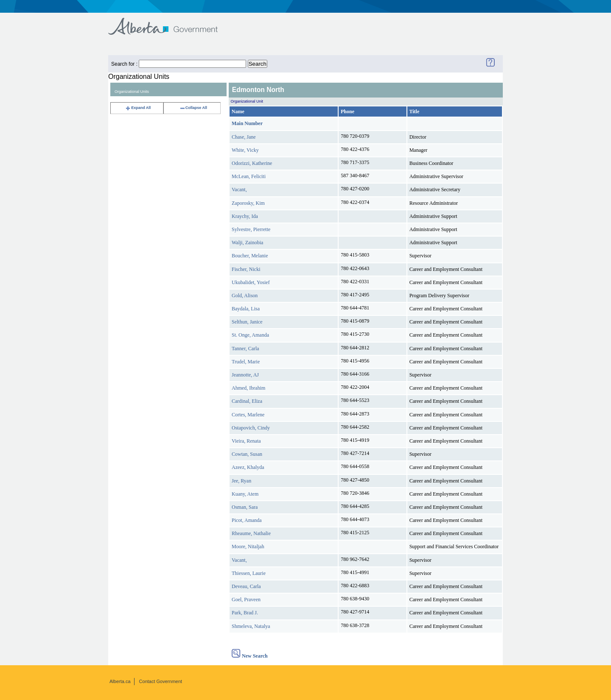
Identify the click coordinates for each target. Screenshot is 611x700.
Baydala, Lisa (246, 309)
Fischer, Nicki (246, 269)
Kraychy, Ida (245, 216)
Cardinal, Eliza (247, 401)
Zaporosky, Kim (248, 203)
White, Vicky (245, 150)
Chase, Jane (244, 137)
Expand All (138, 108)
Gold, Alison (245, 296)
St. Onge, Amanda (250, 335)
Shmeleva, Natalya (251, 626)
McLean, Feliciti (249, 176)
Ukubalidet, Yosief (251, 282)
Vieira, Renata (246, 441)
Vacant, (239, 190)
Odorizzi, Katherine (252, 163)
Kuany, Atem (245, 494)
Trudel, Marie (246, 362)
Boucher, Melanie (250, 256)
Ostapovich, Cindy (251, 428)
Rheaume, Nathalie (251, 533)
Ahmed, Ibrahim (248, 388)
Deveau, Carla (246, 586)
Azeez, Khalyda (248, 467)
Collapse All (193, 108)
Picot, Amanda (247, 520)
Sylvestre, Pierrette (251, 229)
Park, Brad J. (245, 613)
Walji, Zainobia (247, 243)
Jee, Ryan (241, 481)
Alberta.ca (120, 681)
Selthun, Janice (247, 322)
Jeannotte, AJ (245, 375)
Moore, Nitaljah (248, 547)
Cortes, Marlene (248, 415)
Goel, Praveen (246, 600)
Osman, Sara (245, 507)
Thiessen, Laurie (249, 573)
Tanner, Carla (245, 349)
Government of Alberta (170, 22)
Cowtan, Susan (247, 454)
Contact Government (161, 681)
